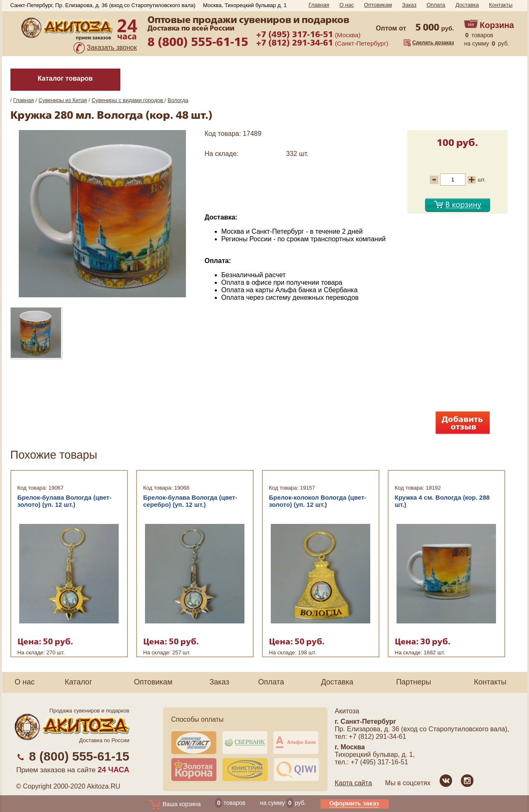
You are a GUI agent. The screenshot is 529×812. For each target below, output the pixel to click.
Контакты (501, 5)
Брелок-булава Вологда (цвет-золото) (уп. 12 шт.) (65, 501)
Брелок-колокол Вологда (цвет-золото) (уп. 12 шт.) (318, 501)
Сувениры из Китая (63, 100)
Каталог (78, 682)
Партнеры (414, 682)
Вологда (178, 100)
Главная (319, 5)
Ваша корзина (174, 804)
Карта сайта (353, 783)
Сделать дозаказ (433, 43)
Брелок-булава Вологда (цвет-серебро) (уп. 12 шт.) (190, 501)
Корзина (497, 25)
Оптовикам (378, 5)
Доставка (467, 5)
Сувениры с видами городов (128, 100)
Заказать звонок (112, 47)
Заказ (409, 5)
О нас (347, 5)
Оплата (436, 5)
